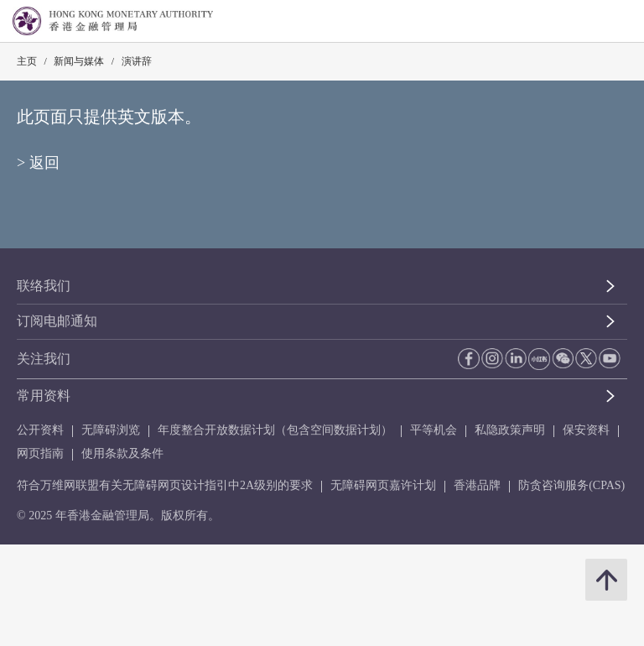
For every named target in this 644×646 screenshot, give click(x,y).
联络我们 (44, 286)
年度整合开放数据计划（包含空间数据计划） (275, 430)
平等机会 (434, 430)
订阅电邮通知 (57, 321)
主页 (27, 61)
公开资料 (40, 430)
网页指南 (40, 453)
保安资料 (586, 430)
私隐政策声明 (510, 430)
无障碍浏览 (111, 430)
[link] (589, 22)
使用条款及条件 (122, 453)
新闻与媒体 (79, 61)
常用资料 (44, 396)
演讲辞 (137, 61)
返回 (44, 163)
